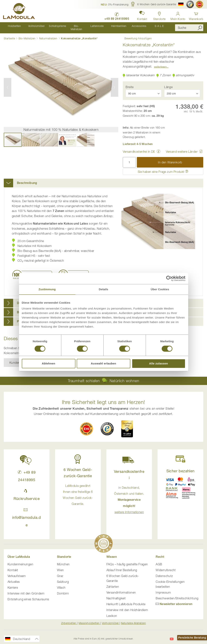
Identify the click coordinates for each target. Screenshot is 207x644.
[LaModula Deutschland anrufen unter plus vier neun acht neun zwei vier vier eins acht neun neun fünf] (115, 15)
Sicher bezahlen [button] (180, 468)
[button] (115, 4)
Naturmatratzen (48, 35)
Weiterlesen (160, 63)
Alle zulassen (158, 363)
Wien (60, 567)
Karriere (13, 584)
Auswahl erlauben (103, 363)
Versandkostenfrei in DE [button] (139, 148)
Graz (60, 573)
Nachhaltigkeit (116, 595)
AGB (159, 561)
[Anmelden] (178, 15)
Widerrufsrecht (166, 567)
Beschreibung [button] (27, 180)
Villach (61, 584)
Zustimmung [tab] (47, 289)
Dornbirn (63, 590)
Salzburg (63, 578)
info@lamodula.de (27, 514)
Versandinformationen (121, 589)
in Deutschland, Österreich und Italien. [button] (129, 497)
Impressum (163, 589)
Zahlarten (113, 583)
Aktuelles (14, 578)
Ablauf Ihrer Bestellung (122, 567)
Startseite (9, 35)
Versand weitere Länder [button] (182, 148)
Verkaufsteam (17, 573)
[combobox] (189, 26)
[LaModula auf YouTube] (172, 636)
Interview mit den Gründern (26, 590)
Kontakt (13, 567)
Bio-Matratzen (27, 35)
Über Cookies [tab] (160, 289)
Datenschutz (164, 573)
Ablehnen (49, 363)
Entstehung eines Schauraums (28, 596)
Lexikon (112, 613)
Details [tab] (104, 289)
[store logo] (20, 12)
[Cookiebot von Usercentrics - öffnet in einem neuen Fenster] (169, 278)
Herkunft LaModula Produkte (126, 601)
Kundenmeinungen (20, 561)
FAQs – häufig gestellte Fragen (127, 561)
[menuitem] (14, 26)
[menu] (87, 26)
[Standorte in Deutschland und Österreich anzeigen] (159, 15)
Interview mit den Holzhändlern (127, 607)
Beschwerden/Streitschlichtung (177, 595)
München (63, 561)
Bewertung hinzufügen (136, 35)
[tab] (103, 180)
